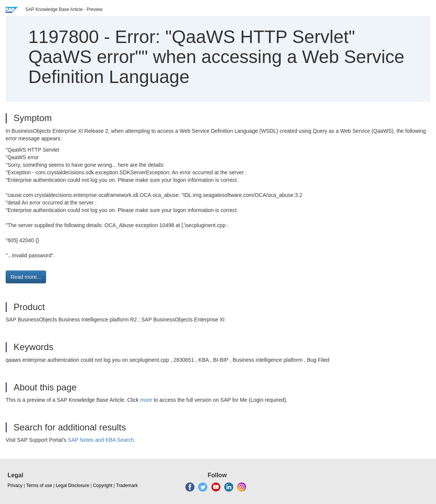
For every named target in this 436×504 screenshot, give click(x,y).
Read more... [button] (26, 277)
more (146, 400)
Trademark (127, 486)
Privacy (15, 486)
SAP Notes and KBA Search (101, 440)
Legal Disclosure (73, 486)
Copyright (102, 486)
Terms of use (39, 486)
